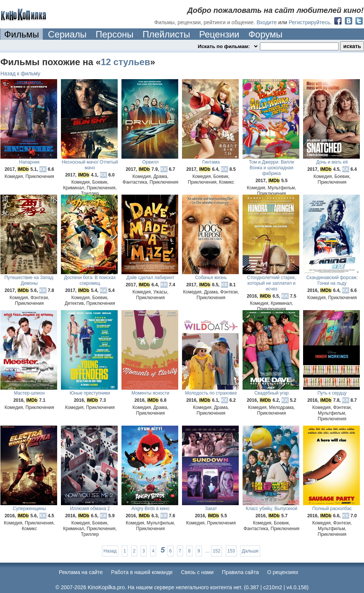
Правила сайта (240, 572)
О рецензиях (283, 572)
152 (216, 551)
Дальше (250, 551)
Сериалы (67, 34)
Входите (267, 22)
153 (231, 551)
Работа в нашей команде (142, 572)
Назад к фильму (20, 73)
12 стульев (125, 62)
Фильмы (22, 34)
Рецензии (219, 34)
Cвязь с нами (197, 572)
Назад (110, 551)
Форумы (265, 34)
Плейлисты (166, 34)
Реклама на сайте (81, 572)
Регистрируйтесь (309, 22)
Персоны (115, 34)
